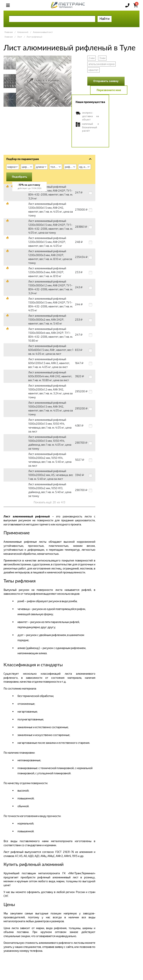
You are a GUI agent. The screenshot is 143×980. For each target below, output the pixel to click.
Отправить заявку (106, 81)
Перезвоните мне (109, 90)
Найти (105, 18)
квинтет (93, 70)
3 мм (102, 58)
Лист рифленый (34, 37)
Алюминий (23, 32)
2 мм (92, 58)
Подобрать (20, 177)
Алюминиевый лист (43, 32)
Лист (20, 37)
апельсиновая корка (101, 64)
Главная (9, 32)
